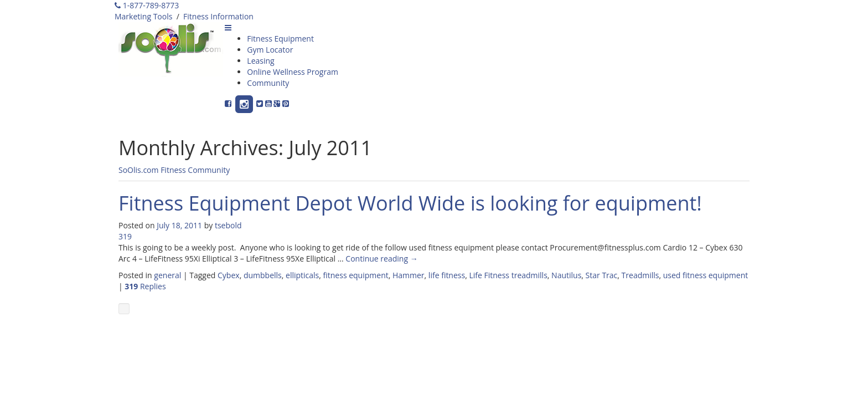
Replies (145, 286)
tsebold (228, 225)
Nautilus (566, 275)
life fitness (447, 275)
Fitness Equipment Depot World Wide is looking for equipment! (410, 203)
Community (268, 83)
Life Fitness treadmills (508, 275)
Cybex (229, 275)
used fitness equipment (706, 275)
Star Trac (602, 275)
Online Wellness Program (293, 72)
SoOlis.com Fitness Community (174, 170)
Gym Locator (270, 50)
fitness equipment (356, 275)
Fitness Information (218, 16)
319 (125, 236)
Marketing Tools (143, 16)
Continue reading (381, 259)
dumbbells (263, 275)
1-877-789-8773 (147, 5)
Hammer (409, 275)
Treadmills (640, 275)
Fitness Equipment (280, 39)
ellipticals (302, 275)
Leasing (260, 61)
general (167, 275)
